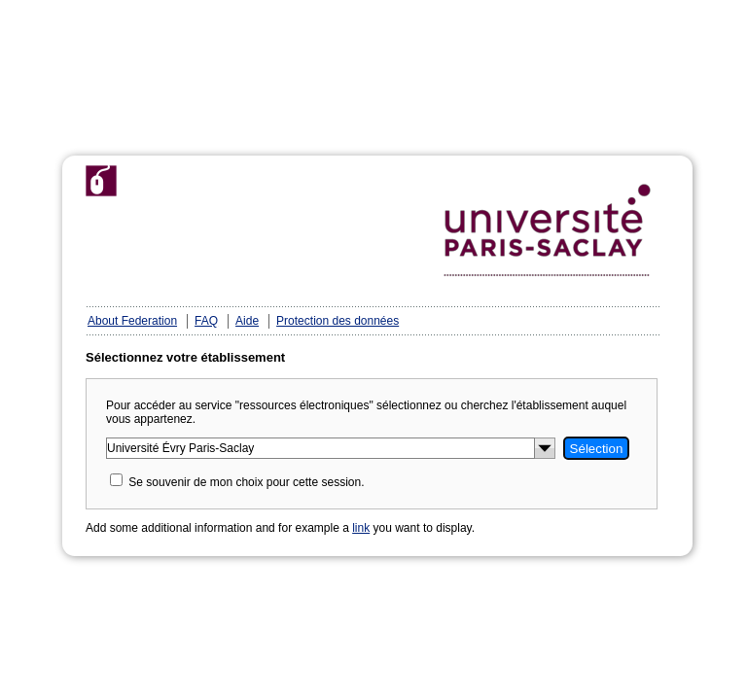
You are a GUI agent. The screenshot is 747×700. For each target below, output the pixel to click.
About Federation (132, 321)
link (361, 528)
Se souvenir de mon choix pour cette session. (246, 482)
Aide (247, 321)
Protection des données (338, 321)
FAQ (206, 321)
